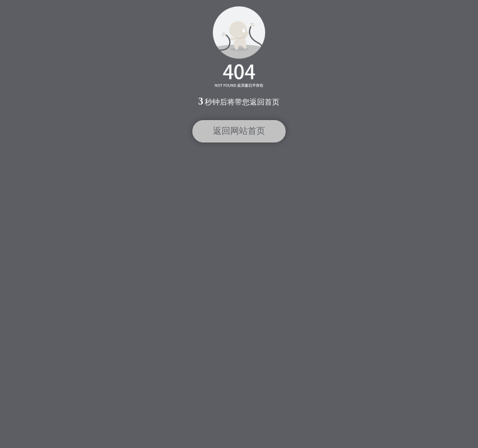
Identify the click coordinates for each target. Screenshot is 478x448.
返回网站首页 (239, 131)
